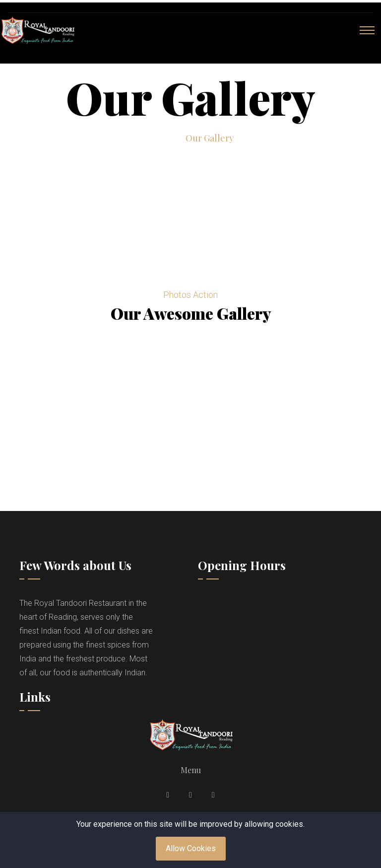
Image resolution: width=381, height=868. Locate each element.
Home (160, 138)
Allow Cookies (191, 848)
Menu (191, 770)
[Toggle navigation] (367, 30)
